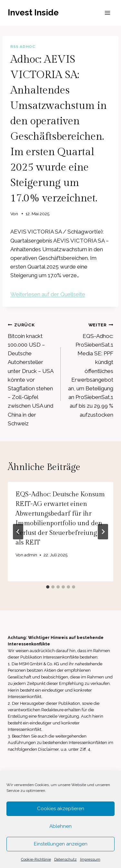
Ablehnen (60, 826)
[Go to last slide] (18, 532)
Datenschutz (66, 859)
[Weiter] (103, 532)
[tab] (48, 587)
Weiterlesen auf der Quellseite (48, 294)
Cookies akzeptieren (61, 809)
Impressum (90, 859)
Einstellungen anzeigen (61, 844)
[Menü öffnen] (107, 13)
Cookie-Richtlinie (36, 859)
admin (31, 555)
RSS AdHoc (23, 47)
